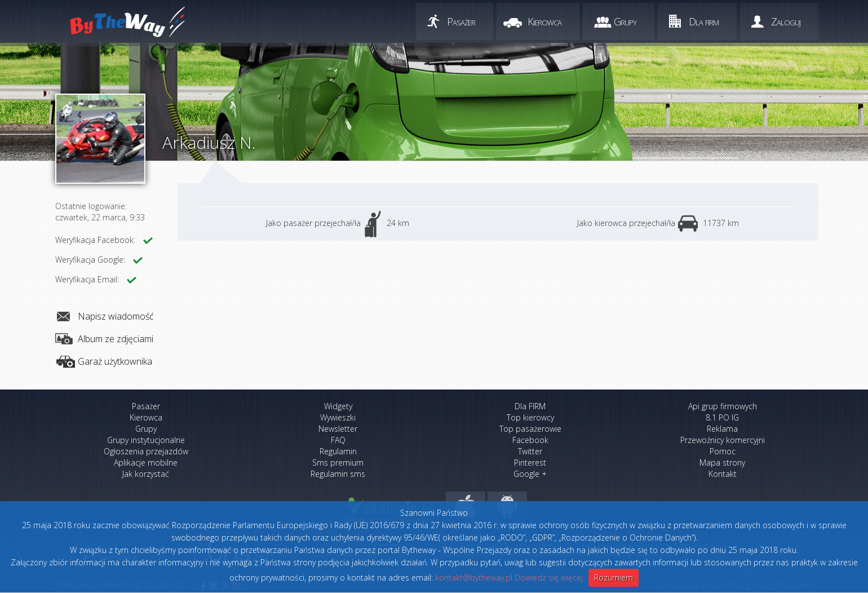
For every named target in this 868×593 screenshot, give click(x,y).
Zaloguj (786, 21)
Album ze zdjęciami (116, 339)
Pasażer (461, 21)
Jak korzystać (146, 474)
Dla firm (704, 21)
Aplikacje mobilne (146, 463)
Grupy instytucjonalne (146, 440)
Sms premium (338, 463)
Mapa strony (722, 463)
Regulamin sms (338, 474)
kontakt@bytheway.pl (474, 577)
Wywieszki (338, 417)
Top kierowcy (530, 417)
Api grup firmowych (723, 406)
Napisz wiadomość (116, 316)
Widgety (338, 406)
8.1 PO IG (722, 417)
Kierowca (544, 21)
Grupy (625, 21)
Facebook (530, 440)
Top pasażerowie (530, 429)
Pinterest (530, 463)
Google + (530, 474)
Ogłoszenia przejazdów (146, 451)
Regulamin (338, 451)
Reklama (722, 429)
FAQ (338, 440)
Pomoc (723, 451)
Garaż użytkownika (115, 361)
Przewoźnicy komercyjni (723, 440)
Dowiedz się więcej (549, 577)
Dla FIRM (530, 406)
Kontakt (723, 474)
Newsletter (338, 429)
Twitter (530, 451)
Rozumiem (614, 577)
